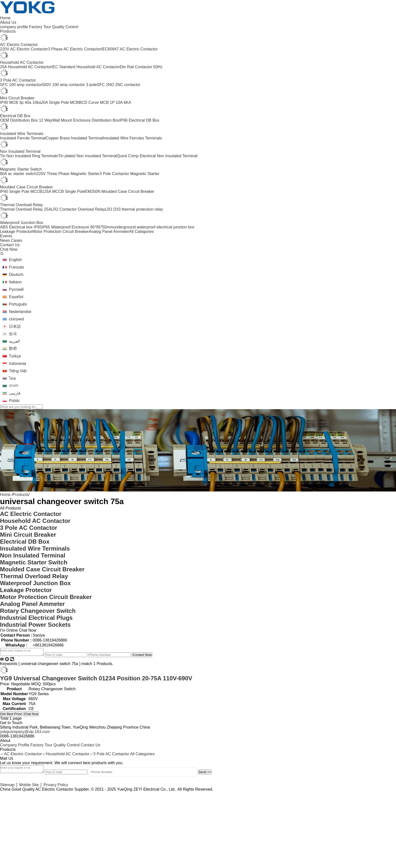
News (5, 240)
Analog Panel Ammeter (109, 232)
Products (21, 495)
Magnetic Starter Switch (21, 169)
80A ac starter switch (18, 174)
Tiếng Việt (18, 371)
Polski (14, 401)
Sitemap (7, 785)
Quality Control (65, 27)
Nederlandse (20, 312)
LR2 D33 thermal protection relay (134, 209)
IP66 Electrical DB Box (139, 120)
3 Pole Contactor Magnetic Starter (130, 174)
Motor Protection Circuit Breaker (61, 232)
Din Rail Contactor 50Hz (141, 67)
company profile (14, 27)
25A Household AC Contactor (26, 67)
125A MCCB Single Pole (63, 191)
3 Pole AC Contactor (18, 80)
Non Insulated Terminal (20, 151)
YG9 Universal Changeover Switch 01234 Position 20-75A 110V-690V (96, 678)
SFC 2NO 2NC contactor (119, 85)
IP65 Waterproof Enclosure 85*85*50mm (77, 227)
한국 (13, 334)
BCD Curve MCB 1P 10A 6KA (105, 102)
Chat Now (31, 714)
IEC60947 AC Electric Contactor (129, 49)
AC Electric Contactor (19, 45)
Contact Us (90, 745)
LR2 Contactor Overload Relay (78, 209)
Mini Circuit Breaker (17, 98)
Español (16, 297)
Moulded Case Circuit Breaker (26, 187)
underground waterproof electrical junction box (154, 227)
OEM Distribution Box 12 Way (26, 120)
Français (16, 267)
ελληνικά (16, 319)
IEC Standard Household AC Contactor (86, 67)
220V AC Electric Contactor (24, 49)
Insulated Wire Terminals (22, 134)
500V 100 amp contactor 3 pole (69, 85)
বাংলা (14, 386)
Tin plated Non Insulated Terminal (87, 156)
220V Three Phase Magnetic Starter (68, 174)
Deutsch (16, 275)
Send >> (205, 772)
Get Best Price (11, 714)
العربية (14, 341)
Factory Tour (40, 27)
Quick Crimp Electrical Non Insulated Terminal (157, 156)
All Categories (142, 232)
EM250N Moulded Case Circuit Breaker (120, 191)
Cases (16, 240)
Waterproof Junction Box (22, 223)
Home (5, 495)
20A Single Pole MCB (60, 102)
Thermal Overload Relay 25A (25, 209)
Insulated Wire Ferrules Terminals (133, 138)
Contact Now (142, 655)
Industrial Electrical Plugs (36, 618)
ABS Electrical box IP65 (21, 227)
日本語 (15, 326)
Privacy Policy (56, 785)
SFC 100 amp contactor (21, 85)
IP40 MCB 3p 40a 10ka (20, 102)
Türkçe (15, 356)
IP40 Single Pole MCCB (21, 191)
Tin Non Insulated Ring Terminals (29, 156)
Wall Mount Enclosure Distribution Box (86, 120)
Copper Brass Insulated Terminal (74, 138)
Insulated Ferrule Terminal (23, 138)
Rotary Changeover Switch (38, 611)
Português (18, 304)
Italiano (15, 282)
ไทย (12, 378)
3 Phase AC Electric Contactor (75, 49)
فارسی (15, 393)
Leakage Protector (16, 232)
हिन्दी (13, 349)
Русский (16, 289)
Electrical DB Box (15, 116)
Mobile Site (29, 785)
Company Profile (15, 745)
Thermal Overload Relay (21, 205)
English (15, 260)
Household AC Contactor (22, 62)
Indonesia (17, 364)
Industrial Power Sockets (35, 625)
